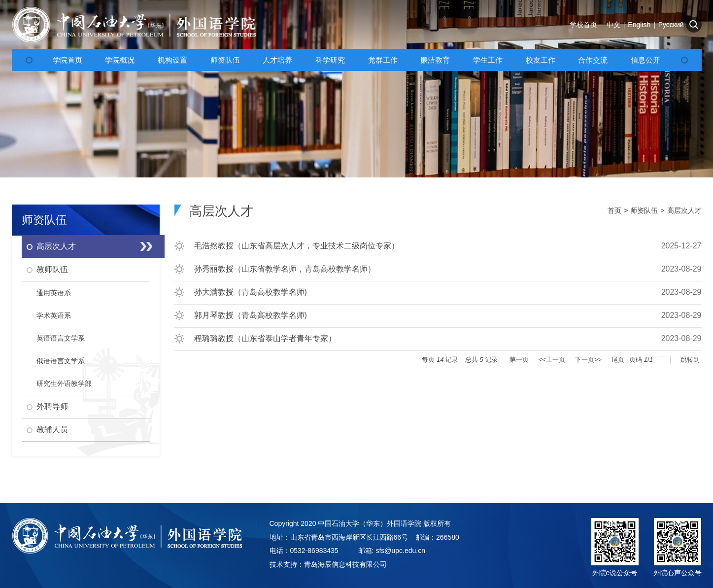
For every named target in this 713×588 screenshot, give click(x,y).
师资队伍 (644, 210)
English (639, 25)
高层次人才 (684, 210)
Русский (671, 25)
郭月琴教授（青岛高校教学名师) (251, 315)
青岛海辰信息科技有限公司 (345, 564)
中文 (613, 25)
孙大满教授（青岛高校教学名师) (251, 292)
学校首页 (583, 25)
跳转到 (691, 360)
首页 (614, 210)
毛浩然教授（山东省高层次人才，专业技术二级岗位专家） (297, 246)
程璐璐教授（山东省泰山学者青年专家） (265, 338)
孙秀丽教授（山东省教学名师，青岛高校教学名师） (285, 269)
